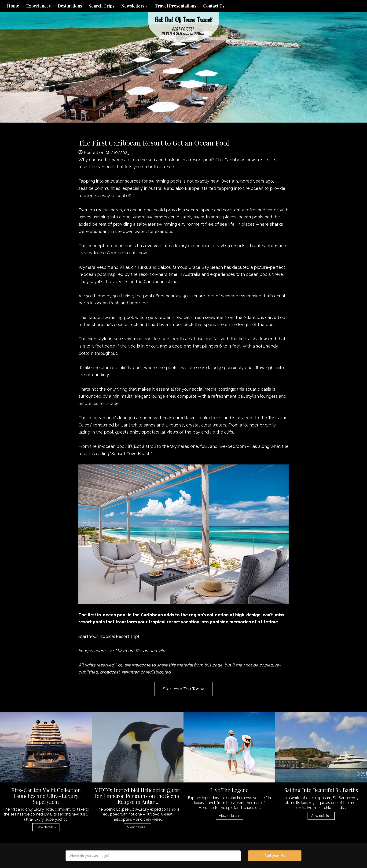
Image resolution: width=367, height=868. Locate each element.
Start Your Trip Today (183, 689)
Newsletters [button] (134, 6)
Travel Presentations (175, 6)
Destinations (70, 6)
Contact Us (214, 6)
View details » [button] (46, 827)
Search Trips (102, 6)
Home (13, 6)
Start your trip (275, 856)
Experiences (38, 6)
